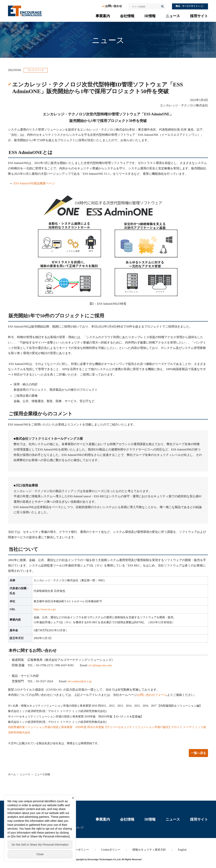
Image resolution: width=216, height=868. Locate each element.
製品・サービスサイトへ (188, 6)
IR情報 (150, 16)
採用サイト (199, 16)
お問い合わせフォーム (152, 695)
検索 (162, 6)
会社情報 (127, 16)
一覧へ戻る (198, 753)
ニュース (173, 16)
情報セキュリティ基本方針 (149, 850)
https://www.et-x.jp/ (45, 609)
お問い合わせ (114, 6)
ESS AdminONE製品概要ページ (34, 183)
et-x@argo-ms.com (100, 665)
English (182, 850)
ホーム (12, 774)
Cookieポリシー (111, 850)
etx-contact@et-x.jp (80, 681)
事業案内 (103, 16)
